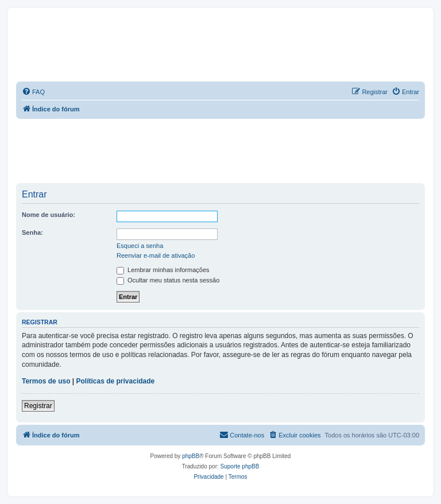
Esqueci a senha (140, 246)
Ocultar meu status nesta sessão (168, 280)
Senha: (32, 232)
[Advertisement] (225, 150)
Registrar (38, 406)
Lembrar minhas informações (163, 270)
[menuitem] (33, 92)
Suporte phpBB (240, 466)
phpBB (191, 456)
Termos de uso (46, 381)
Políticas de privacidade (116, 381)
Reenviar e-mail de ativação (156, 255)
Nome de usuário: (49, 215)
